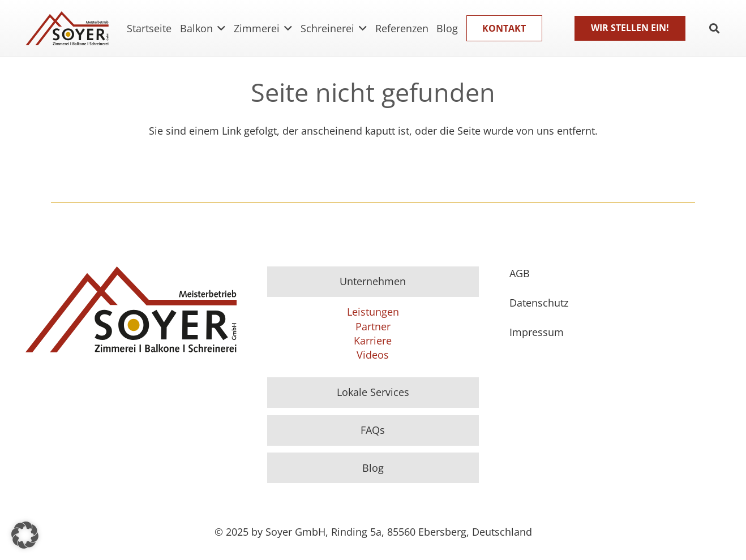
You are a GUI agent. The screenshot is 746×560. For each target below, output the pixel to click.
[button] (25, 535)
